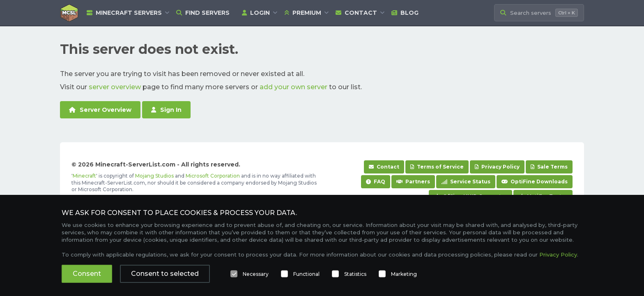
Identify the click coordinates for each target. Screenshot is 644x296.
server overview (115, 87)
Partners (413, 182)
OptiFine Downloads (535, 182)
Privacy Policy (497, 167)
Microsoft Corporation (213, 176)
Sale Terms (549, 167)
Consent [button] (87, 274)
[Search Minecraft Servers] (539, 13)
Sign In (166, 110)
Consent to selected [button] (165, 274)
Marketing (404, 274)
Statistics (355, 274)
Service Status (466, 182)
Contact (356, 13)
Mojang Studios (154, 176)
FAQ (376, 182)
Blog (405, 13)
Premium (303, 13)
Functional (306, 274)
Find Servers (203, 13)
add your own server (293, 87)
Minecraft (84, 176)
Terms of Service (437, 167)
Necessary (256, 274)
